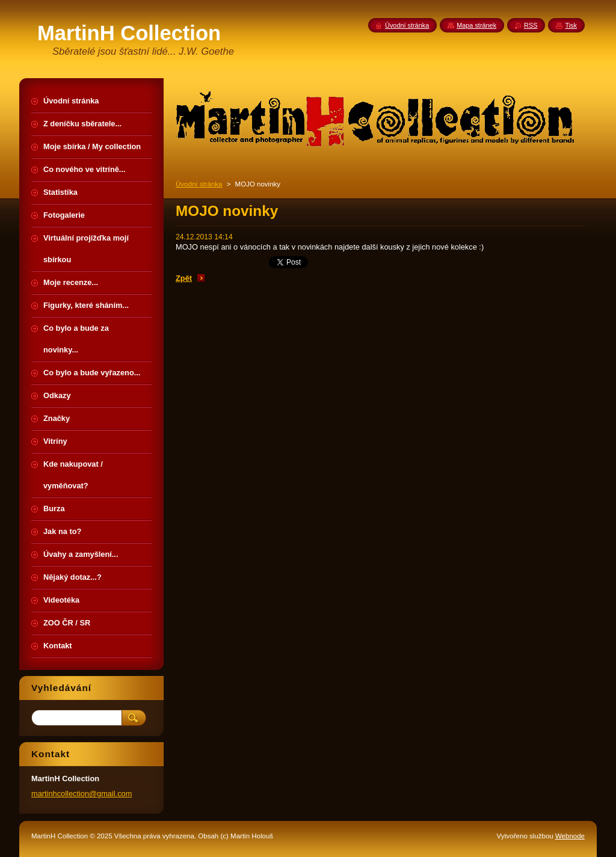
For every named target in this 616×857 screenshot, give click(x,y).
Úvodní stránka (199, 184)
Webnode (570, 836)
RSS (531, 25)
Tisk (571, 25)
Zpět (184, 278)
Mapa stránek (476, 25)
